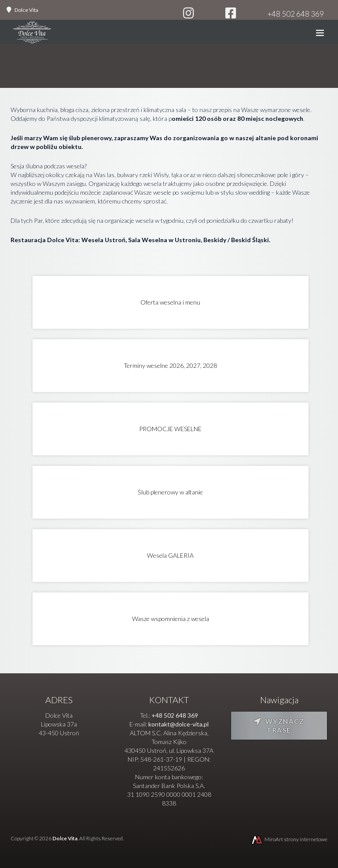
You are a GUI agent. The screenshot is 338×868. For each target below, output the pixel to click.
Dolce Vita (26, 10)
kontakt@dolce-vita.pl (178, 724)
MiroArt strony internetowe (289, 839)
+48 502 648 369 (296, 14)
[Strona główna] (32, 34)
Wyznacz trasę (279, 726)
